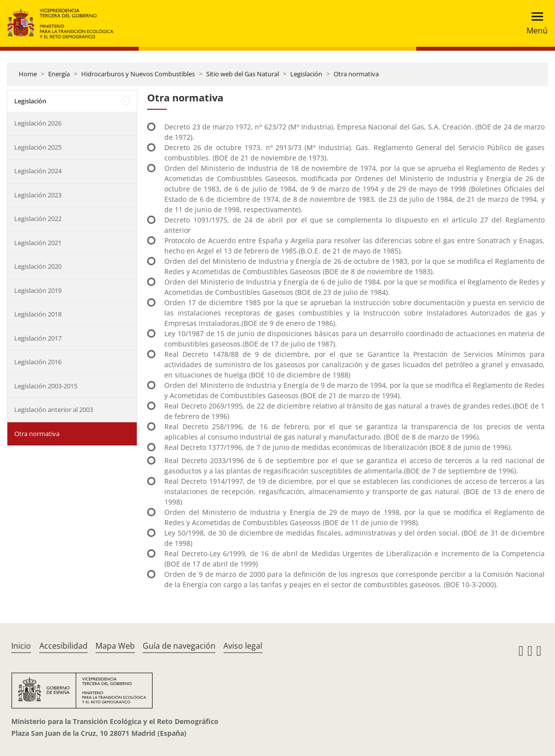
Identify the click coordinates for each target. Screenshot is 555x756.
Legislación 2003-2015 (46, 386)
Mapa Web (115, 646)
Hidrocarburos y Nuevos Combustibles (138, 74)
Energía (59, 74)
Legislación (306, 74)
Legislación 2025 (38, 147)
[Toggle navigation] (534, 23)
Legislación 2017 (38, 338)
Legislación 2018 (38, 314)
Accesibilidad (63, 646)
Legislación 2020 (38, 266)
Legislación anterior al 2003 (54, 409)
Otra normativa (356, 74)
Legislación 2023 (38, 195)
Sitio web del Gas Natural (243, 74)
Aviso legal (243, 646)
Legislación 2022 (38, 219)
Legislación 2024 (38, 171)
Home (28, 74)
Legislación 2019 (38, 290)
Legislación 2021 (38, 243)
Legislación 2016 (38, 362)
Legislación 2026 (38, 123)
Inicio (21, 646)
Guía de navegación (179, 646)
